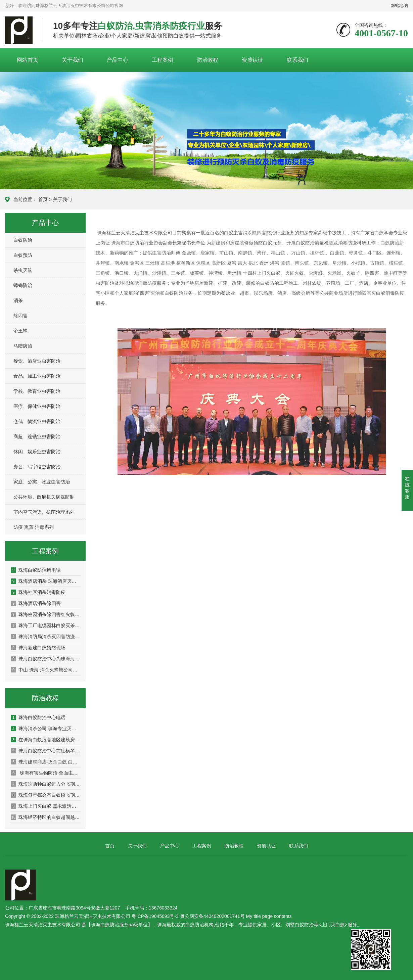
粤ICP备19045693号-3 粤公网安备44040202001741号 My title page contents (212, 916)
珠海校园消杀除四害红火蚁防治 (46, 614)
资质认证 (253, 60)
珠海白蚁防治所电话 (36, 570)
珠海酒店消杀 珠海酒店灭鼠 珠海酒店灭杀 (46, 581)
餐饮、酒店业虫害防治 (37, 361)
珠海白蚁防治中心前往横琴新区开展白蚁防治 (46, 751)
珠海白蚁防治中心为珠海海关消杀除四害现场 (46, 659)
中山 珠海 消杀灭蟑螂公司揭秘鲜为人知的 (46, 670)
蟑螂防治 (23, 285)
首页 (43, 199)
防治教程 (208, 60)
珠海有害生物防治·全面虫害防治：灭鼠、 (46, 773)
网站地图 (399, 6)
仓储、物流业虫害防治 (37, 421)
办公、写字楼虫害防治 (37, 467)
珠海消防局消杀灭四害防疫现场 (46, 637)
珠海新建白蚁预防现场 (38, 648)
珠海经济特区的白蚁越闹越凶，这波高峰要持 (46, 817)
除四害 (20, 316)
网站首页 (28, 60)
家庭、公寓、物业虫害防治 (42, 482)
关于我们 (73, 60)
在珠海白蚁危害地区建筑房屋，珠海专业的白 (46, 740)
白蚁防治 (23, 240)
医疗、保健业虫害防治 (37, 406)
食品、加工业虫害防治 (37, 376)
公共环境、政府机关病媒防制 (44, 497)
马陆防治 (23, 346)
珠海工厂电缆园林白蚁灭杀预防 (46, 625)
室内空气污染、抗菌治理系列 (44, 512)
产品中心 (118, 60)
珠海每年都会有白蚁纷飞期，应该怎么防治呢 (46, 795)
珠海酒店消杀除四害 (36, 603)
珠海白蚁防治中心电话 (38, 717)
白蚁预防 (23, 255)
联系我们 (297, 60)
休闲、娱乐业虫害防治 (37, 452)
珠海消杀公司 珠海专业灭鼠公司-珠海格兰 (46, 729)
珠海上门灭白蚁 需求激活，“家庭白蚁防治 (46, 806)
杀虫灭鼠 (23, 270)
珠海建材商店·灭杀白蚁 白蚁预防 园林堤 (46, 762)
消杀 (18, 300)
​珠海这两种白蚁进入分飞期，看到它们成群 (46, 784)
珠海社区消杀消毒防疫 (38, 592)
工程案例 (163, 60)
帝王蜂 (20, 331)
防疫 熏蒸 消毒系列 (34, 527)
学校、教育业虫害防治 (37, 391)
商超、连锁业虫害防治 (37, 436)
